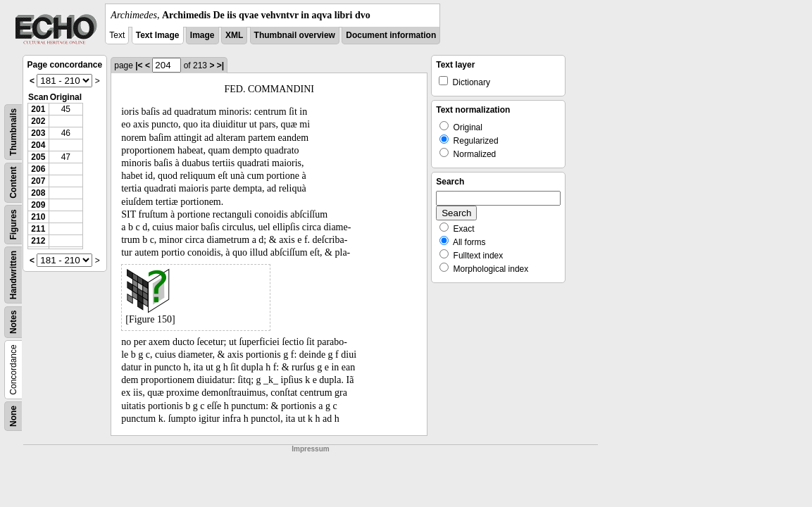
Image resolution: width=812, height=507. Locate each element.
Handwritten (13, 275)
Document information (391, 35)
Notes (13, 322)
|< (139, 65)
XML (234, 35)
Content (13, 183)
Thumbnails (13, 132)
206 (38, 169)
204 (38, 145)
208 (38, 193)
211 (38, 229)
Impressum (310, 449)
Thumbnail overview (295, 35)
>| (220, 65)
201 (38, 109)
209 (38, 205)
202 (38, 121)
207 (38, 181)
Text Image (158, 35)
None (13, 416)
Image (202, 35)
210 (38, 217)
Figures (13, 224)
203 (38, 133)
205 (38, 157)
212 (38, 241)
